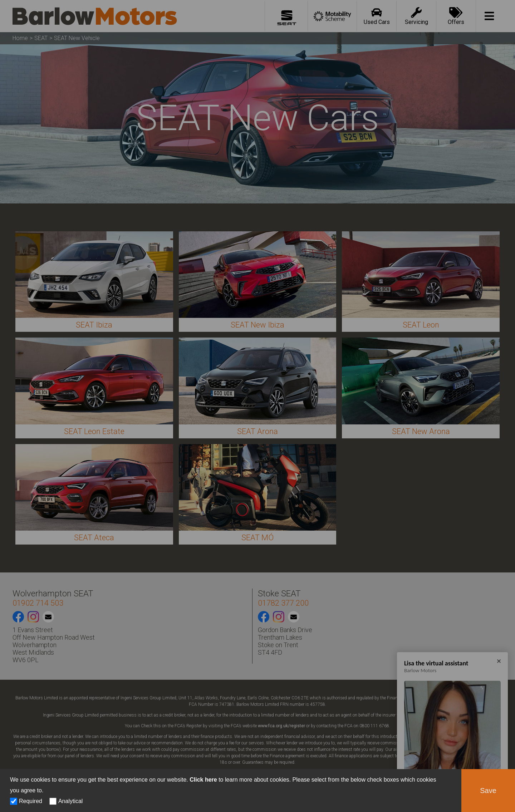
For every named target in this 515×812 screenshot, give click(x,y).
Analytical (70, 801)
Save (488, 791)
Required (31, 801)
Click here (203, 780)
